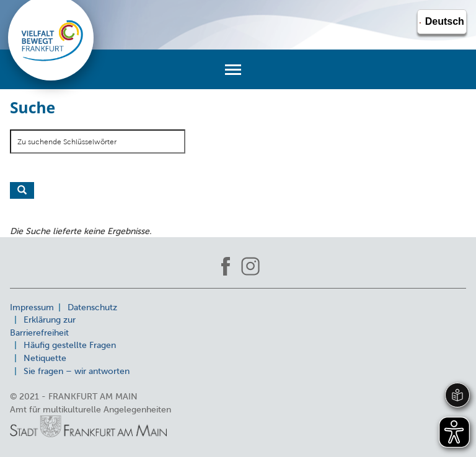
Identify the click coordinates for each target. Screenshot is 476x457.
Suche (22, 190)
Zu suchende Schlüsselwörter (67, 141)
